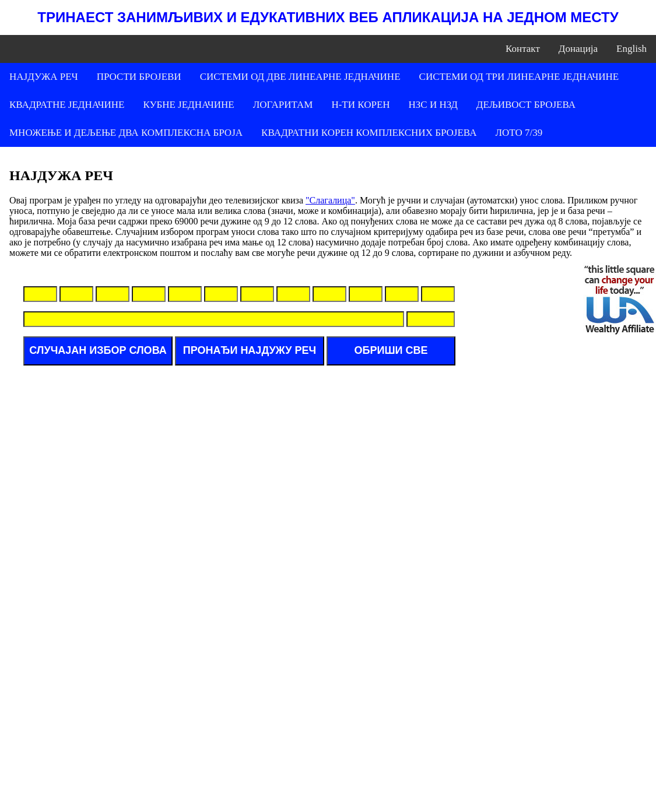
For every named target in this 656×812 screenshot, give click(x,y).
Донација (578, 49)
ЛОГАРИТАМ (283, 105)
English (632, 49)
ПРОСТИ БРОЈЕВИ (139, 77)
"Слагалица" (330, 200)
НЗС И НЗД (433, 105)
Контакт (523, 49)
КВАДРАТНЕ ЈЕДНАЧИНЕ (67, 105)
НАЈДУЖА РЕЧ (44, 77)
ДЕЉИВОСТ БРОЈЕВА (526, 105)
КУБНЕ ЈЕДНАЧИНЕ (188, 105)
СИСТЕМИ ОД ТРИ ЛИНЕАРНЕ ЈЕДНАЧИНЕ (519, 77)
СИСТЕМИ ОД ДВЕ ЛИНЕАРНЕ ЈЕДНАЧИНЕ (300, 77)
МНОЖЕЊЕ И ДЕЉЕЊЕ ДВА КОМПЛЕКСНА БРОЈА (126, 133)
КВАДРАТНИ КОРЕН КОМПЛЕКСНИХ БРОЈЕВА (369, 133)
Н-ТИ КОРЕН (360, 105)
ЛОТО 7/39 (519, 133)
